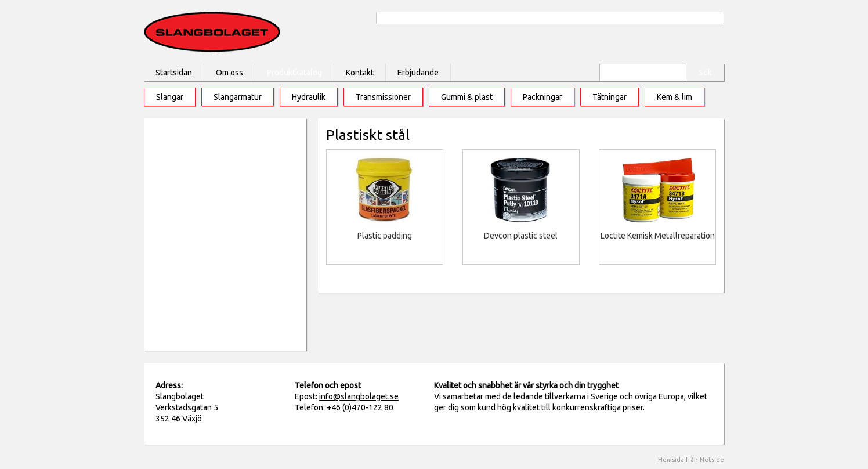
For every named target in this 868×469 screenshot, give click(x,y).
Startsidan (174, 73)
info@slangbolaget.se (359, 396)
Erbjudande (418, 73)
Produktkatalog (294, 73)
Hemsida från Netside (691, 460)
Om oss (229, 73)
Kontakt (360, 73)
